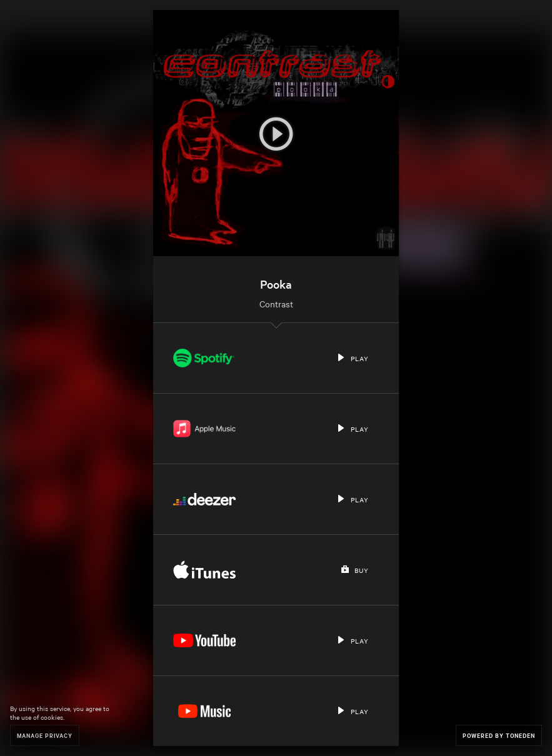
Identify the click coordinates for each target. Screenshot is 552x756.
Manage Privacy (45, 735)
